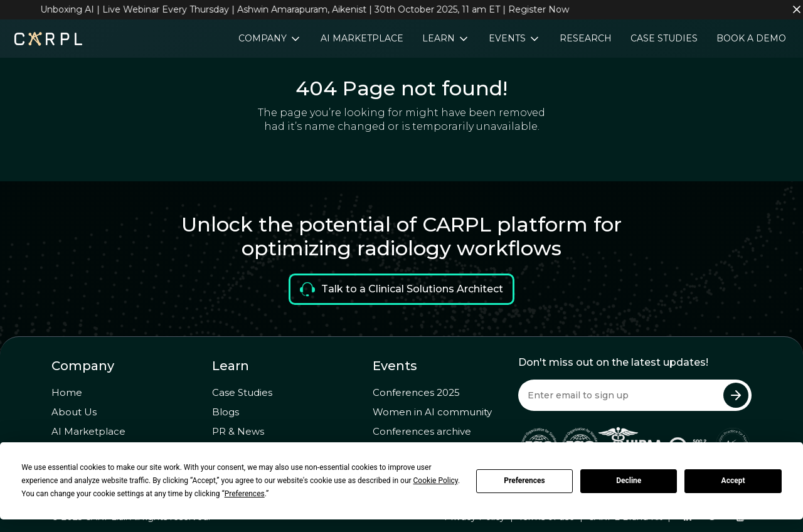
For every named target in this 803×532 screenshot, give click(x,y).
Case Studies (664, 38)
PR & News (238, 431)
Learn (440, 38)
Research (586, 38)
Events (508, 38)
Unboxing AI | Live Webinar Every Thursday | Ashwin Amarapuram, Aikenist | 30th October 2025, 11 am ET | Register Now (308, 9)
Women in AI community (432, 412)
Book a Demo (751, 38)
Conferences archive (422, 431)
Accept (733, 481)
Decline (629, 481)
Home (67, 392)
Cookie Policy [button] (436, 481)
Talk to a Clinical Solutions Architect (401, 289)
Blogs (226, 412)
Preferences (524, 481)
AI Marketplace (362, 38)
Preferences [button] (245, 494)
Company (264, 38)
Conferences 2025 (416, 392)
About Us (74, 412)
